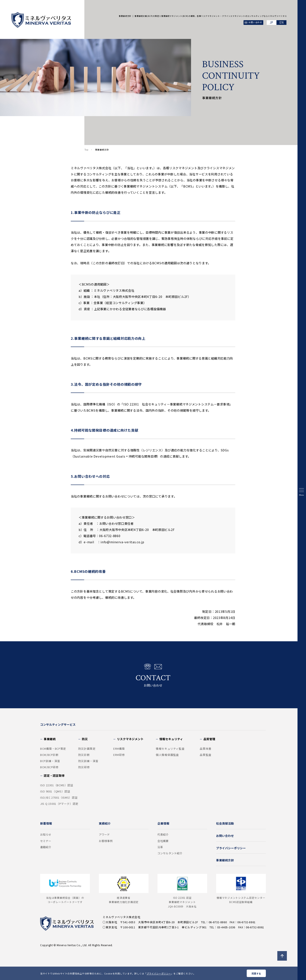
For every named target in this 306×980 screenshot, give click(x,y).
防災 (85, 739)
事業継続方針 (225, 860)
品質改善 (206, 749)
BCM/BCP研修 (49, 767)
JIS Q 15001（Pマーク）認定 (59, 804)
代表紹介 (163, 835)
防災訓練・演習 (88, 761)
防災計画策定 (87, 749)
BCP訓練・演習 (50, 761)
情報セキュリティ (171, 739)
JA (272, 23)
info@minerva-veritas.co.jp (122, 542)
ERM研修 (119, 755)
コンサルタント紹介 (170, 853)
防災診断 (84, 755)
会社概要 (163, 841)
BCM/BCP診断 (49, 755)
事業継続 (50, 739)
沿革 (160, 847)
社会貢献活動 (225, 823)
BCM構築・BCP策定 (53, 749)
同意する (256, 973)
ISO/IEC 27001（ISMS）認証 (59, 798)
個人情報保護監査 (167, 755)
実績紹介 (105, 823)
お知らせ (46, 835)
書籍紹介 (46, 847)
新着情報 (46, 823)
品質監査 (206, 755)
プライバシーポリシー (159, 973)
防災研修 (84, 767)
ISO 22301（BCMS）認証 (57, 785)
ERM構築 (119, 749)
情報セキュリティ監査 (170, 749)
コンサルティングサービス (58, 724)
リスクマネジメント (130, 739)
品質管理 (209, 739)
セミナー (46, 841)
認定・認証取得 (54, 775)
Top (86, 150)
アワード (104, 835)
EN (281, 22)
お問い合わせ (153, 675)
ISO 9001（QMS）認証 (55, 791)
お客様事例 (106, 841)
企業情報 (163, 823)
